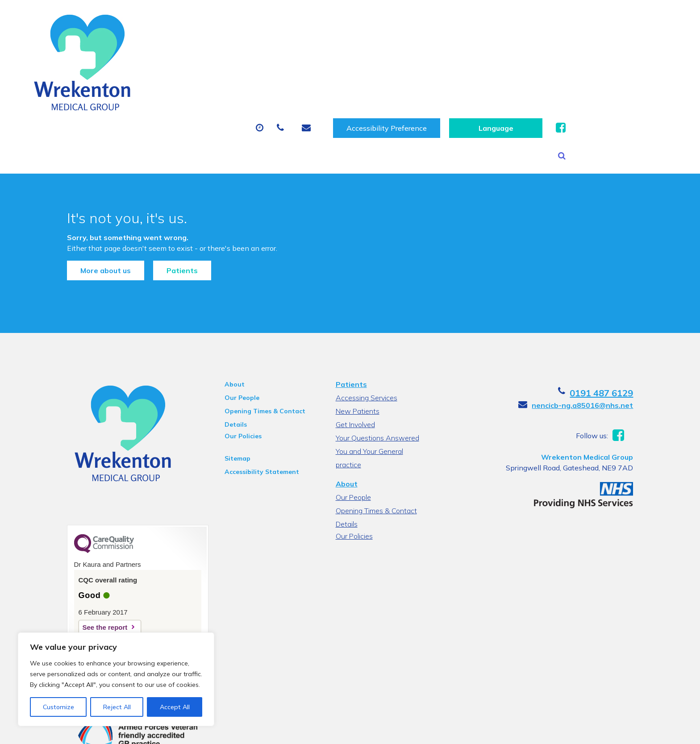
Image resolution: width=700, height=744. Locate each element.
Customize (58, 707)
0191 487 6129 (610, 341)
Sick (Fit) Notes (402, 63)
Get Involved (355, 372)
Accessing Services (366, 345)
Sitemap (234, 406)
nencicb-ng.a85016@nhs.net (591, 353)
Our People (238, 345)
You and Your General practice (383, 399)
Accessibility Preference (495, 23)
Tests (466, 63)
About (165, 63)
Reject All (117, 707)
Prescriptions (323, 63)
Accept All (175, 707)
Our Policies (240, 384)
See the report (97, 575)
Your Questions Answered (377, 386)
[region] (116, 679)
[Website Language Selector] (604, 23)
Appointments (241, 63)
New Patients (528, 63)
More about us (97, 214)
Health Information (619, 63)
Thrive (633, 730)
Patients (174, 214)
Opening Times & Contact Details (261, 360)
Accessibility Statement (258, 420)
